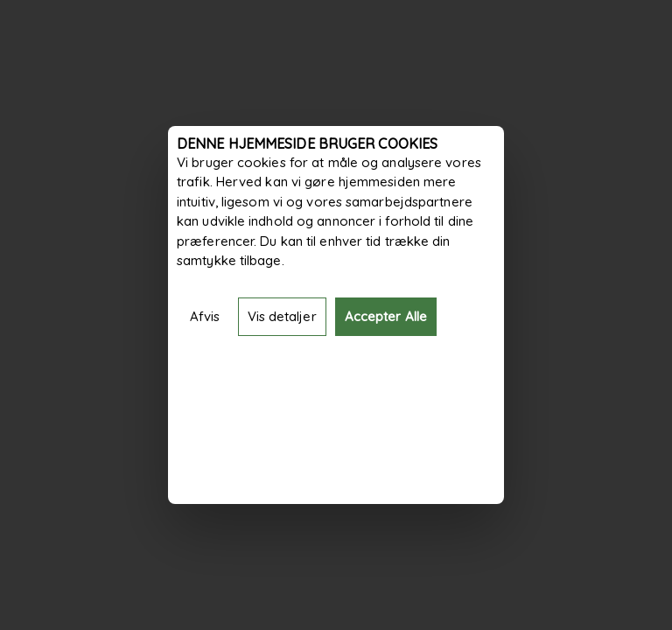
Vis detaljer (282, 316)
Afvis (205, 316)
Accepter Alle (386, 316)
